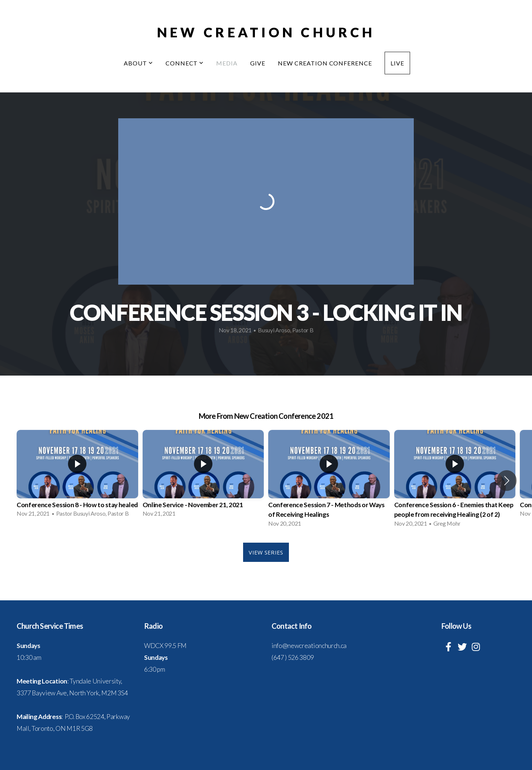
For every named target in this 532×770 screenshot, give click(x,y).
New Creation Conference (325, 63)
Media (227, 63)
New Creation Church (266, 32)
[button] (507, 481)
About (138, 63)
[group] (77, 476)
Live (397, 63)
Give (258, 63)
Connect (185, 63)
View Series (266, 552)
